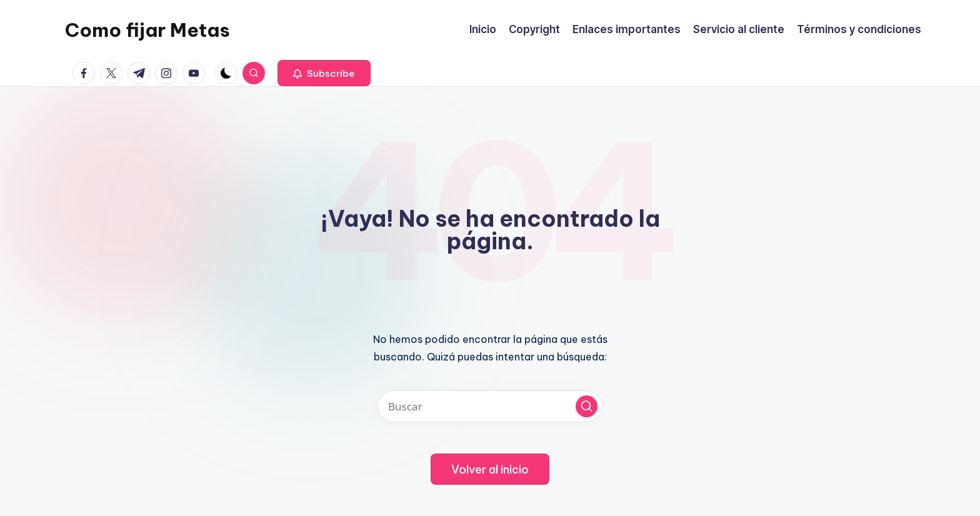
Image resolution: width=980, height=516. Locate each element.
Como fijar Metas (147, 30)
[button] (324, 73)
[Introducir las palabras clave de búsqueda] (490, 406)
